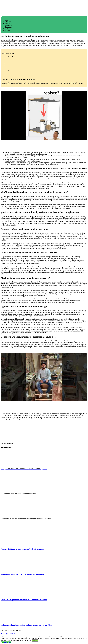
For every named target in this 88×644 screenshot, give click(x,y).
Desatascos (8, 27)
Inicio (6, 20)
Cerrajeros (8, 22)
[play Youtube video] (44, 115)
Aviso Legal (4, 634)
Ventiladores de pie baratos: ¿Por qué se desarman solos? (23, 574)
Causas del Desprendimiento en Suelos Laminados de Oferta (24, 600)
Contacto (7, 30)
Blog (6, 29)
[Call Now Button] (6, 642)
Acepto (35, 640)
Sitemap (12, 634)
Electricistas (8, 25)
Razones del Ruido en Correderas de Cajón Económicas (22, 549)
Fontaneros (8, 23)
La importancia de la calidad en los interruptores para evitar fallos (26, 625)
